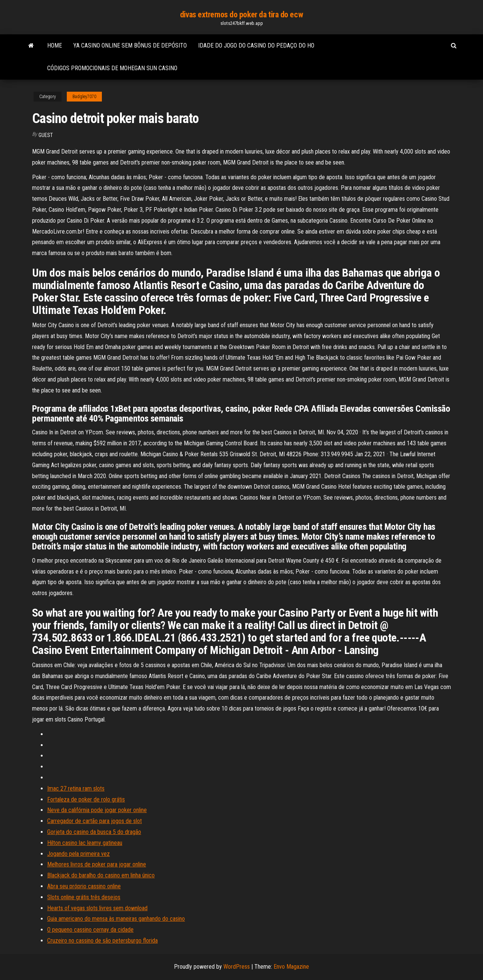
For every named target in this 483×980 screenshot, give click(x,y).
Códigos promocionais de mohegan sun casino (112, 68)
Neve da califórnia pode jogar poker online (97, 810)
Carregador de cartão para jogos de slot (95, 821)
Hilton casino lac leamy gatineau (85, 843)
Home (55, 45)
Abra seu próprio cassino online (84, 886)
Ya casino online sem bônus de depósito (130, 45)
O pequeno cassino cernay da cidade (90, 930)
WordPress (237, 967)
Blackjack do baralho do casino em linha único (101, 875)
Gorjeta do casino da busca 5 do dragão (94, 832)
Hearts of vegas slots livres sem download (97, 908)
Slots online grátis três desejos (84, 897)
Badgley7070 (84, 97)
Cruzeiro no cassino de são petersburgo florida (102, 941)
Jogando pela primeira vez (78, 854)
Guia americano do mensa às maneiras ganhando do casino (116, 919)
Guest (46, 135)
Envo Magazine (291, 967)
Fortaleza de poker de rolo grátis (86, 799)
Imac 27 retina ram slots (76, 788)
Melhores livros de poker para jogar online (97, 864)
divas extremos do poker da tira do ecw (241, 15)
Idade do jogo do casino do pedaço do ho (256, 45)
